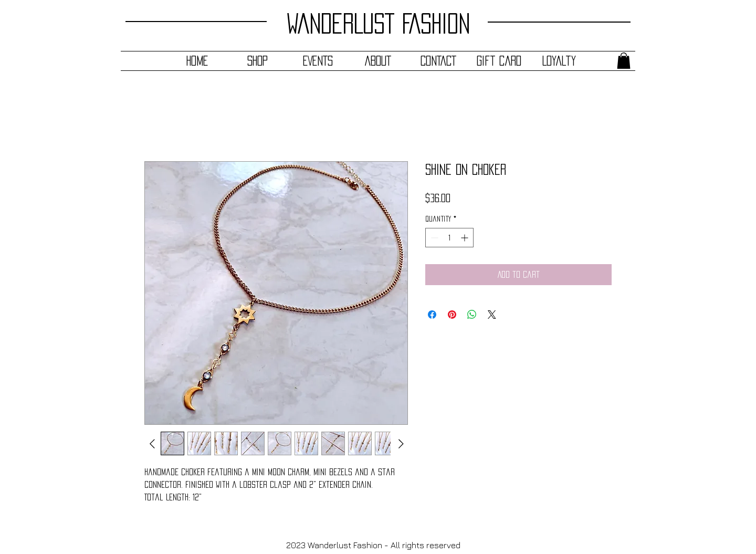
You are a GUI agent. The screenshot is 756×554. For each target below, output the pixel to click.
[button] (624, 61)
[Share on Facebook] (432, 315)
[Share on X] (492, 315)
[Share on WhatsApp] (472, 315)
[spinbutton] (449, 238)
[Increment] (465, 238)
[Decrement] (433, 238)
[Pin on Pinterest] (452, 315)
